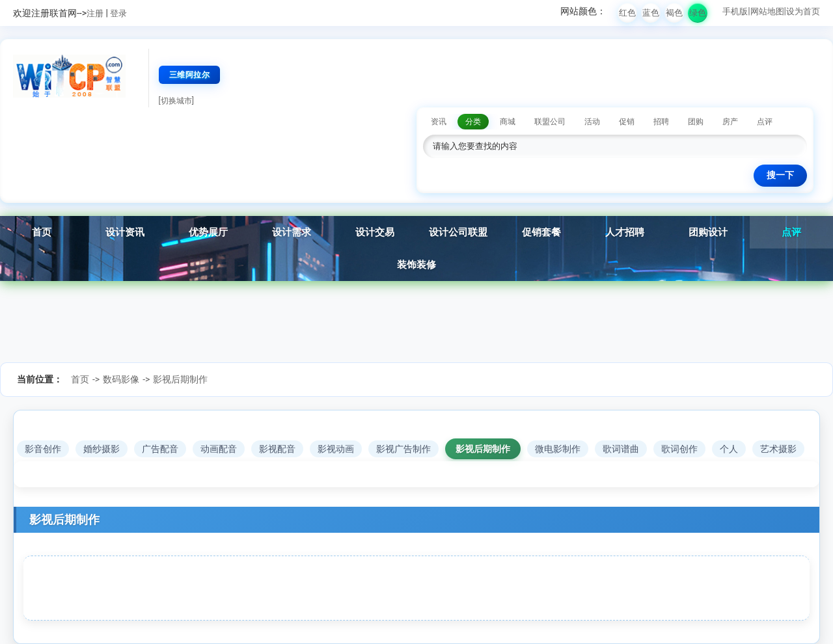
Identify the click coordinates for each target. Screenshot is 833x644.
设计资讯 (125, 232)
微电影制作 (558, 449)
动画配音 (219, 449)
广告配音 (160, 449)
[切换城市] (176, 101)
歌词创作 (679, 449)
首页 (42, 232)
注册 (95, 13)
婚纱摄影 (102, 449)
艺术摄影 (778, 449)
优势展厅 (208, 232)
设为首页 (803, 11)
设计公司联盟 (458, 232)
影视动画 (336, 449)
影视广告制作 (403, 449)
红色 (627, 13)
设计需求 (292, 232)
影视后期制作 (180, 379)
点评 (791, 232)
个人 (729, 449)
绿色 (698, 13)
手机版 (735, 11)
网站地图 (767, 11)
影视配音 (277, 449)
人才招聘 (625, 232)
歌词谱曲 (621, 449)
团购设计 (708, 232)
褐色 (674, 13)
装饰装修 (416, 265)
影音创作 (43, 449)
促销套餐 (541, 232)
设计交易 (375, 232)
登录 (118, 13)
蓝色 (651, 13)
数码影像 (121, 379)
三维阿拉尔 (190, 75)
